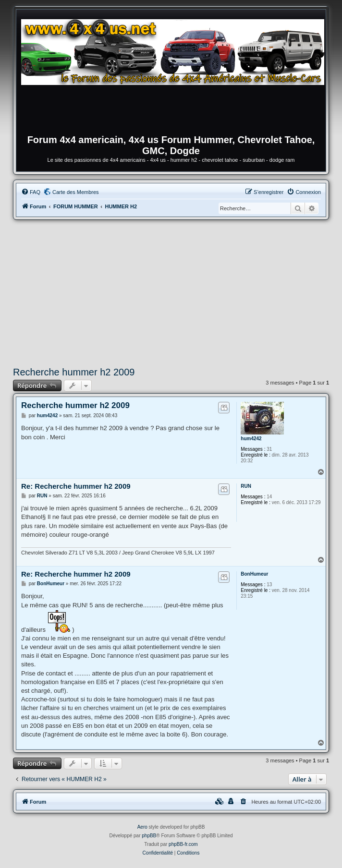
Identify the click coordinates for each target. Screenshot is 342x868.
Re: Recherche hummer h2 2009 (76, 486)
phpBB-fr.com (183, 844)
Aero (142, 827)
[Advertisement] (171, 292)
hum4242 (251, 439)
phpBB (149, 836)
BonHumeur (254, 574)
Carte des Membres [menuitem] (76, 192)
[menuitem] (31, 192)
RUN (246, 486)
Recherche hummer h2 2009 (74, 372)
